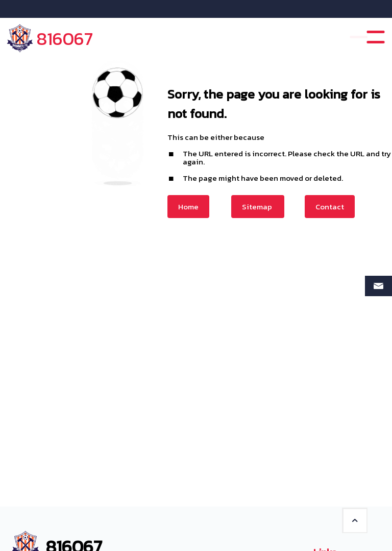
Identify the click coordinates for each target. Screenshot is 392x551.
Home (188, 207)
